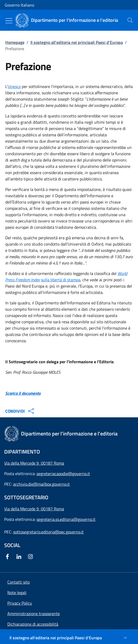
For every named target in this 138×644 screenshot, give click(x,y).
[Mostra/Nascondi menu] (9, 21)
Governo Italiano (19, 5)
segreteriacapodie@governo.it (63, 474)
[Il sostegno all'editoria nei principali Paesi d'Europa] (69, 638)
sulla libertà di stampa (61, 280)
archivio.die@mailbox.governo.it (41, 484)
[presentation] (130, 20)
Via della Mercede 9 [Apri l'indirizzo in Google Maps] (23, 509)
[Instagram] (31, 557)
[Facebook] (8, 557)
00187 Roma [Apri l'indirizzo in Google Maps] (52, 509)
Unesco (14, 86)
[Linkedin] (20, 557)
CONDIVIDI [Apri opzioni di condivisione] (20, 411)
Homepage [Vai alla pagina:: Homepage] (15, 42)
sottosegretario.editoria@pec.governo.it (48, 532)
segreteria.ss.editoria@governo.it (66, 519)
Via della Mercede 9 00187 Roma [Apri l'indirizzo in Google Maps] (34, 463)
